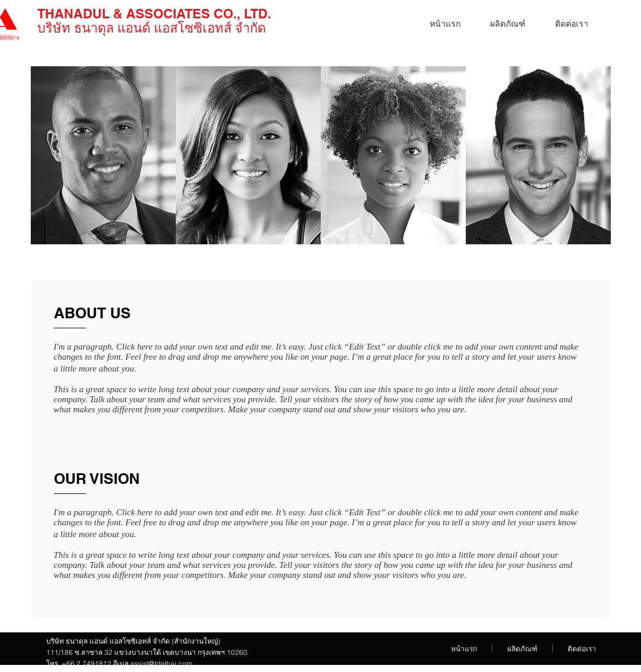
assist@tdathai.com (161, 663)
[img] (103, 155)
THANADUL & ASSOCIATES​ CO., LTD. (154, 14)
